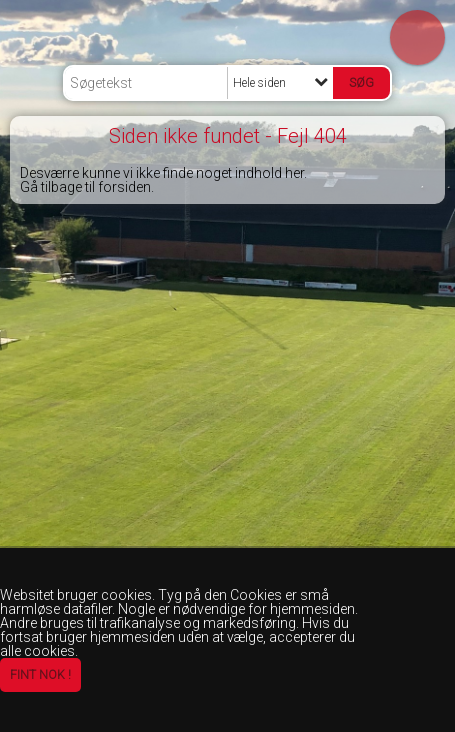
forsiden (124, 187)
